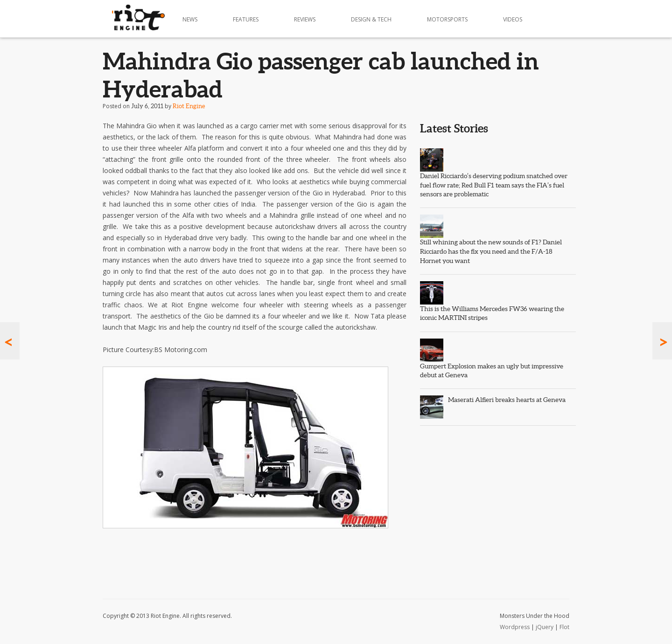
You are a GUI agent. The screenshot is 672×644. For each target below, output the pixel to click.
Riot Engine (189, 106)
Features (246, 19)
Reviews (305, 19)
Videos (513, 19)
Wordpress (515, 627)
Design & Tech (371, 19)
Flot (564, 627)
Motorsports (447, 19)
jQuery (545, 627)
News (190, 19)
